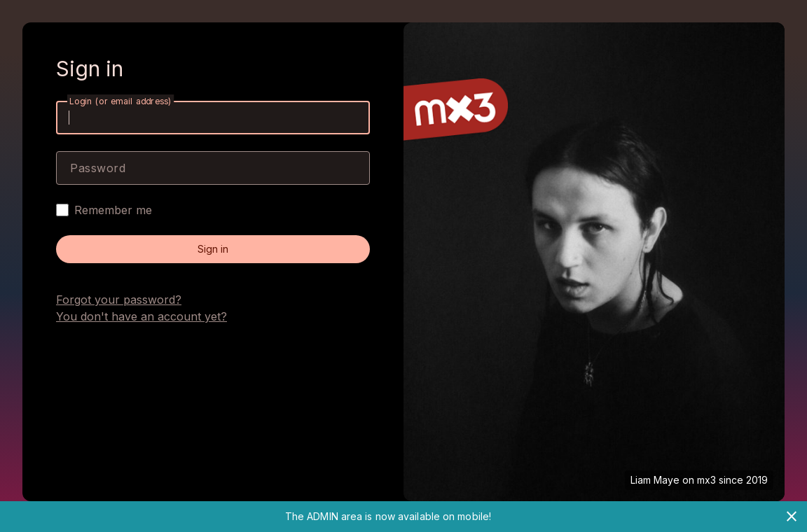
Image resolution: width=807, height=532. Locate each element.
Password (98, 168)
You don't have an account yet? (142, 316)
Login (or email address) (120, 101)
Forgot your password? (119, 300)
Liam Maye (655, 480)
